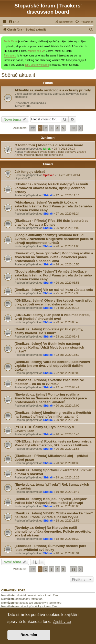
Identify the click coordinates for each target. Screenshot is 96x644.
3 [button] (52, 128)
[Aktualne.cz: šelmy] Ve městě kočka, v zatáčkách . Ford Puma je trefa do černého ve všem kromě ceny (53, 206)
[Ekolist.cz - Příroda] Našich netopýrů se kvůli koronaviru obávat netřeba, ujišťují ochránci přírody (51, 188)
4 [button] (57, 128)
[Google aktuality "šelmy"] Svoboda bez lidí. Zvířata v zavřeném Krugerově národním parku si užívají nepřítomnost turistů (54, 239)
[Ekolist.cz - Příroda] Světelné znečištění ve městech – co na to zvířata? (49, 382)
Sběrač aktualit (18, 75)
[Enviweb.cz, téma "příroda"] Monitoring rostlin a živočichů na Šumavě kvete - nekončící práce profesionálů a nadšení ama (54, 257)
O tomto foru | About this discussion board (49, 145)
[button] (33, 128)
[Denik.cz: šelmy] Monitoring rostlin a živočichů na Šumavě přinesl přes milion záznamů (53, 415)
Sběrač (48, 195)
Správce (49, 175)
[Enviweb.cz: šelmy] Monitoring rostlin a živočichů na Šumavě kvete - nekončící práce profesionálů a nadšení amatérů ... (51, 398)
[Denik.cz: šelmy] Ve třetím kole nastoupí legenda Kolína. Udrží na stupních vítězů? (49, 347)
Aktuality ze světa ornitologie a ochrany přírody (53, 90)
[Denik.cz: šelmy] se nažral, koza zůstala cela (54, 290)
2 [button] (46, 128)
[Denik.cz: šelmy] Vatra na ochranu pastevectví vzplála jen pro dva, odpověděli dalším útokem (52, 366)
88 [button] (73, 128)
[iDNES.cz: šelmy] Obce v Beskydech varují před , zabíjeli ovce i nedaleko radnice (54, 302)
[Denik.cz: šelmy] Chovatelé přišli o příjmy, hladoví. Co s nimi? (49, 331)
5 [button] (63, 128)
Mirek (47, 149)
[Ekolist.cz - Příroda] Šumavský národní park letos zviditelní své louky (50, 548)
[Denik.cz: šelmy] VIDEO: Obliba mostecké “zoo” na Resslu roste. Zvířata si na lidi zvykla (54, 515)
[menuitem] (14, 22)
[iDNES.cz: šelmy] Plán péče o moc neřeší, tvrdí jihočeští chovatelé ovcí (52, 317)
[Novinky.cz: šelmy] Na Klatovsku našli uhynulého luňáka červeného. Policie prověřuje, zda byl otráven (53, 531)
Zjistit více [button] (62, 622)
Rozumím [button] (29, 635)
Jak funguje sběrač (30, 172)
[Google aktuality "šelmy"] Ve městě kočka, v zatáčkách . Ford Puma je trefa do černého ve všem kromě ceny (53, 275)
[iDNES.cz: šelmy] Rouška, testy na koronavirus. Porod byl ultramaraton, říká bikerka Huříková (53, 443)
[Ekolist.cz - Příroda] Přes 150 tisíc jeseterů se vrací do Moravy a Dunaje (51, 223)
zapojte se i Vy (36, 51)
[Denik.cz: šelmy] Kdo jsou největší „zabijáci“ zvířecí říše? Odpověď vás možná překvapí (51, 501)
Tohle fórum (11, 41)
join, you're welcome (37, 65)
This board (10, 56)
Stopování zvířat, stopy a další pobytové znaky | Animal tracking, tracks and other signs (50, 153)
